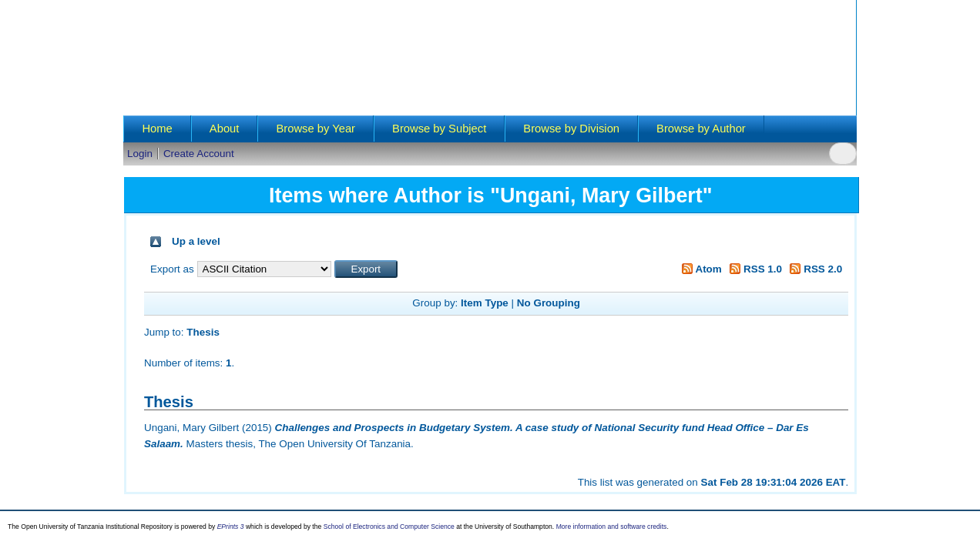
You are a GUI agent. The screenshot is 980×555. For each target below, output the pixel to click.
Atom (699, 269)
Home (157, 129)
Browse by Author (701, 129)
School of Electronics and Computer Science (389, 527)
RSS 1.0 (754, 269)
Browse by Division (571, 129)
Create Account (199, 154)
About (225, 129)
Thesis (203, 332)
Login (140, 154)
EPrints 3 (231, 527)
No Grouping (549, 303)
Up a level (196, 241)
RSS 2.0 (814, 269)
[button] (366, 269)
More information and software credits (612, 527)
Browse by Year (315, 129)
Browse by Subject (439, 129)
